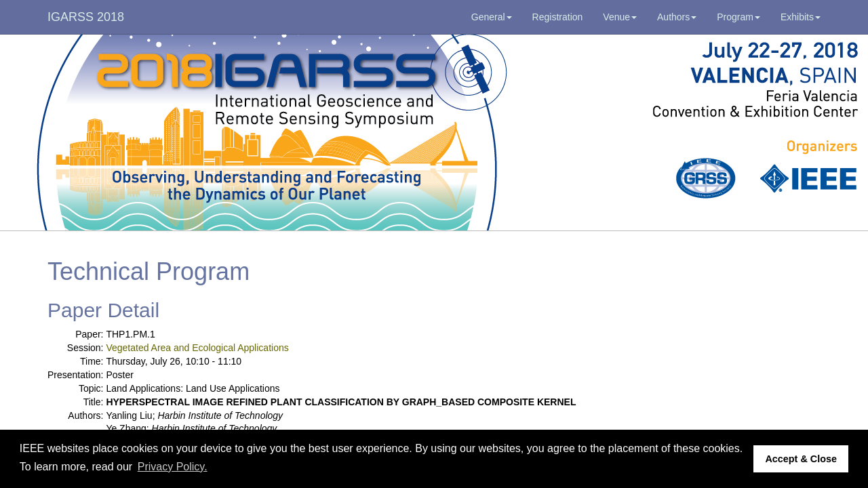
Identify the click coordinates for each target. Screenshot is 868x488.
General (492, 17)
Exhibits (801, 17)
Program (738, 17)
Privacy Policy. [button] (173, 467)
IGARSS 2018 (86, 17)
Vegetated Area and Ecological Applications (197, 348)
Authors (677, 17)
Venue (620, 17)
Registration (558, 17)
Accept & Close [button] (801, 459)
